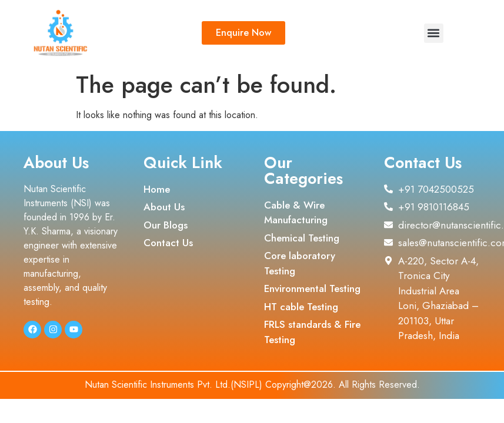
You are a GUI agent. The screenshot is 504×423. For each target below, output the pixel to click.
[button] (434, 33)
